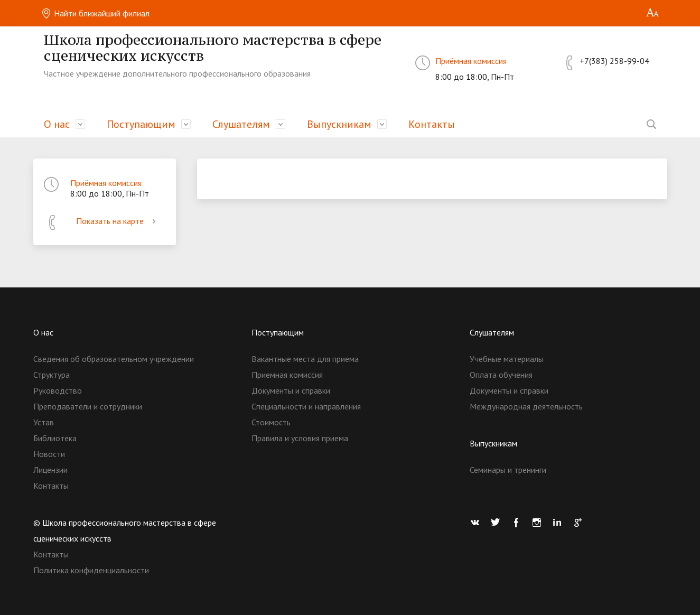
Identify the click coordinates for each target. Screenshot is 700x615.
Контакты (432, 124)
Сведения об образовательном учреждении (114, 359)
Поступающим (141, 124)
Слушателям (241, 124)
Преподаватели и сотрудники (88, 406)
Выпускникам (339, 124)
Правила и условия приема (300, 438)
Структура (52, 375)
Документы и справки (291, 390)
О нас (57, 124)
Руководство (58, 390)
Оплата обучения (501, 375)
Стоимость (271, 422)
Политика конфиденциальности (91, 570)
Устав (44, 422)
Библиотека (55, 438)
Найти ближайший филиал (95, 13)
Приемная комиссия (287, 375)
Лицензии (50, 470)
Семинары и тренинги (508, 470)
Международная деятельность (526, 406)
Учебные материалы (507, 359)
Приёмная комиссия (471, 61)
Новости (49, 454)
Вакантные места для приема (305, 359)
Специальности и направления (306, 406)
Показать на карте (118, 221)
